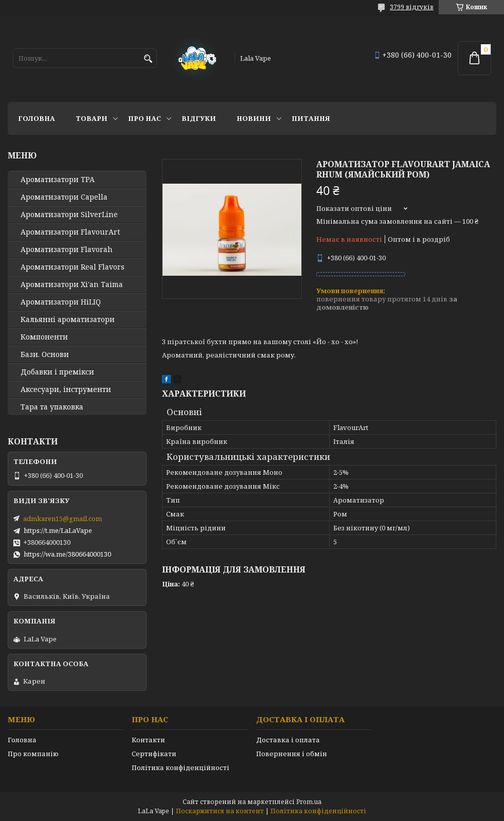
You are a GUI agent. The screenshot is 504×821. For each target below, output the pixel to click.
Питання (311, 118)
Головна (37, 118)
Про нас (145, 118)
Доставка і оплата (288, 740)
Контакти (148, 740)
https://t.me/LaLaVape (58, 530)
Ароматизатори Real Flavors (73, 267)
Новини (254, 118)
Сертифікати (154, 754)
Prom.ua (309, 802)
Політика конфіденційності (181, 768)
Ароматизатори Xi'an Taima (72, 284)
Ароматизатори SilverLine (69, 215)
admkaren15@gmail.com (62, 519)
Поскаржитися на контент (220, 811)
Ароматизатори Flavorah (67, 249)
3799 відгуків (412, 7)
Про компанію (33, 754)
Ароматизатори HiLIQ (61, 302)
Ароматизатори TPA (58, 180)
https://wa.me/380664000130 (67, 554)
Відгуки (199, 118)
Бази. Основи (45, 354)
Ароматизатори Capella (64, 197)
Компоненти (44, 337)
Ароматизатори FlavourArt (70, 232)
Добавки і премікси (57, 372)
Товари (92, 118)
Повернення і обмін (292, 754)
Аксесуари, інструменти (66, 389)
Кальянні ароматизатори (68, 319)
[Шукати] (148, 59)
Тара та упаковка (52, 407)
